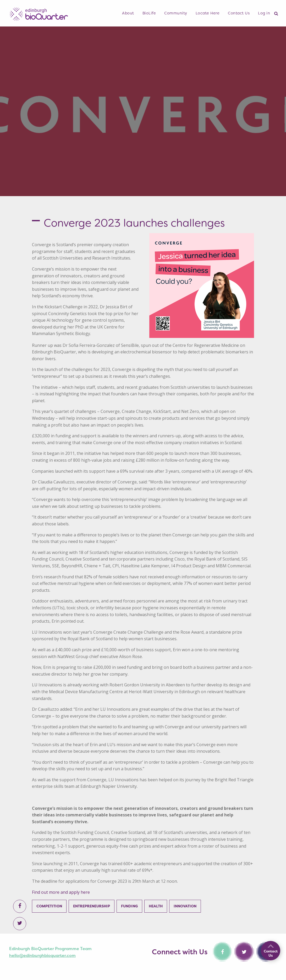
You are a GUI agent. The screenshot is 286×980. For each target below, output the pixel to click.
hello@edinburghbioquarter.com (42, 955)
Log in (264, 13)
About (128, 13)
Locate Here (208, 13)
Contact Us (239, 13)
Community (176, 13)
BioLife (149, 13)
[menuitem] (128, 13)
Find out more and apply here (61, 892)
